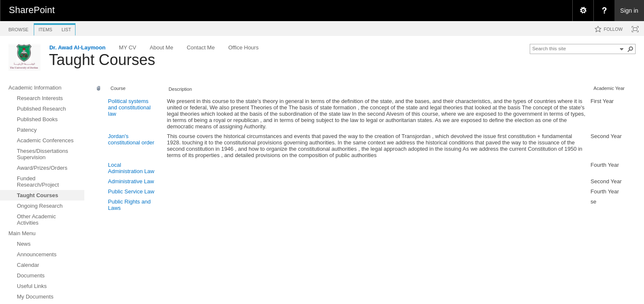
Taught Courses (102, 60)
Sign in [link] (629, 11)
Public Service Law (131, 191)
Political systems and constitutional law (129, 107)
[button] (631, 49)
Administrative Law (131, 181)
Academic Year (609, 88)
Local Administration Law (131, 168)
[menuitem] (583, 11)
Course (118, 88)
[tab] (18, 28)
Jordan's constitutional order (131, 139)
